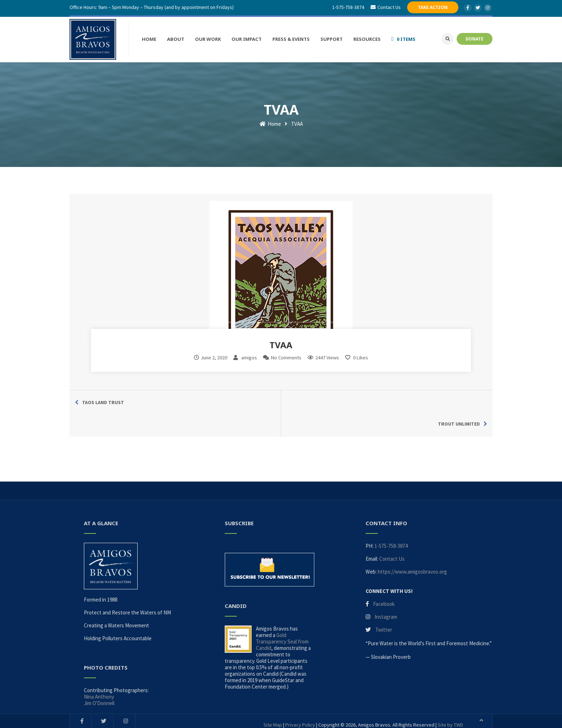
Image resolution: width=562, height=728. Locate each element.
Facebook (384, 578)
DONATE (475, 38)
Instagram (386, 591)
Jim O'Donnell (99, 677)
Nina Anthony (99, 671)
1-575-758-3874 (349, 7)
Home (270, 119)
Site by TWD (450, 699)
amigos (249, 353)
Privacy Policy (300, 699)
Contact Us (392, 533)
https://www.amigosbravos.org (412, 545)
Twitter (384, 604)
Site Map (273, 699)
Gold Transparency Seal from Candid (282, 615)
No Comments (286, 353)
